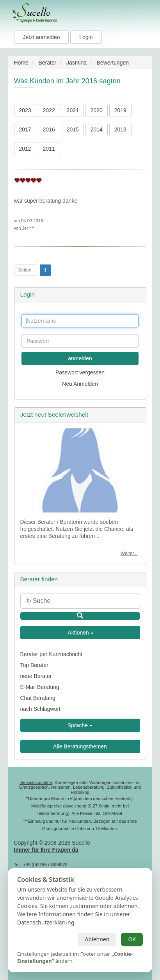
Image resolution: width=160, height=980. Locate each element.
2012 (25, 149)
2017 (25, 129)
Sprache (80, 725)
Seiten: (26, 270)
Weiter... (129, 554)
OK (132, 939)
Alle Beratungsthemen (80, 746)
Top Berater (34, 665)
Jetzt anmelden (42, 37)
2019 (120, 110)
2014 (97, 129)
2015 (73, 129)
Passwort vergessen (80, 372)
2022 (49, 110)
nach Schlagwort (41, 709)
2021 (73, 110)
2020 (97, 110)
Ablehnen (97, 939)
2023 (25, 110)
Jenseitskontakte (36, 782)
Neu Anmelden (80, 384)
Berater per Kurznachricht (52, 654)
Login (86, 37)
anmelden (80, 358)
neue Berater (36, 676)
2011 (49, 149)
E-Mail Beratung (40, 687)
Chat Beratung (38, 698)
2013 (120, 129)
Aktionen (80, 633)
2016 (49, 129)
